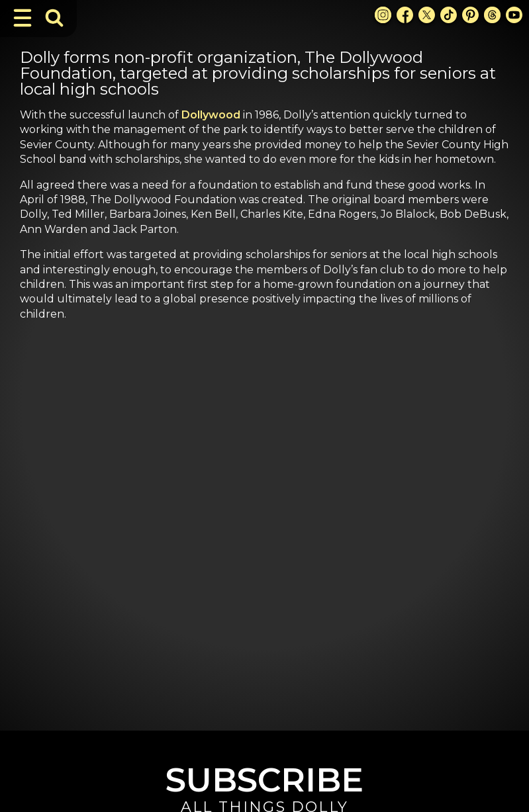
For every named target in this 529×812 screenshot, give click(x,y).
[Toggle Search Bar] (54, 18)
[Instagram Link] (383, 15)
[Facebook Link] (405, 15)
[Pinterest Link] (470, 15)
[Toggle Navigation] (23, 18)
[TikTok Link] (449, 15)
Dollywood (211, 115)
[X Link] (427, 15)
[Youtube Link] (514, 15)
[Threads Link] (492, 15)
